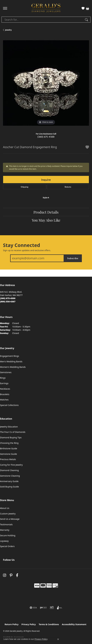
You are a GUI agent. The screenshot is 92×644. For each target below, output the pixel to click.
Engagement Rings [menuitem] (10, 356)
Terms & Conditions (49, 624)
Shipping (24, 187)
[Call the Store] (8, 298)
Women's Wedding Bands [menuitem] (13, 367)
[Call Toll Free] (8, 302)
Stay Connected (22, 245)
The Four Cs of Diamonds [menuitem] (13, 432)
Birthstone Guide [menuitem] (9, 448)
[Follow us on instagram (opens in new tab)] (5, 575)
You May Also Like (46, 220)
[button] (83, 8)
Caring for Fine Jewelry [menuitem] (11, 465)
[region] (46, 83)
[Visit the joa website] (60, 608)
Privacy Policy (29, 624)
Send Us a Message (10, 519)
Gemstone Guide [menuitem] (9, 454)
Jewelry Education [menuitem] (9, 427)
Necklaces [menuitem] (5, 389)
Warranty (5, 530)
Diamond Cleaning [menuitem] (9, 470)
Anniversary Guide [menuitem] (9, 481)
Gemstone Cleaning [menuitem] (10, 476)
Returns (68, 187)
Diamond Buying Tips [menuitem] (11, 437)
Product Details (46, 212)
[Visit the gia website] (33, 608)
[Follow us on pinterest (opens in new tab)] (11, 575)
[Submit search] (87, 20)
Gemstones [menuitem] (6, 372)
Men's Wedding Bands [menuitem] (11, 361)
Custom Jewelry (8, 514)
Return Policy (12, 624)
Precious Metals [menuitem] (8, 459)
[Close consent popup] (58, 639)
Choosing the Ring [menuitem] (9, 443)
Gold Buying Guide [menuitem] (9, 487)
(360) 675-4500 (46, 137)
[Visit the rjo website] (52, 608)
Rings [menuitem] (3, 378)
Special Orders (7, 546)
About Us (5, 508)
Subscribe (73, 258)
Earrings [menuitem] (4, 383)
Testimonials (6, 524)
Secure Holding (8, 535)
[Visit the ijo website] (43, 608)
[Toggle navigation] (5, 8)
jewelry (8, 30)
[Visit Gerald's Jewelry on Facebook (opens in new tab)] (17, 575)
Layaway (4, 541)
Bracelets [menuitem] (5, 394)
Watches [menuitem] (4, 400)
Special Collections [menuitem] (9, 405)
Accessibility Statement (74, 624)
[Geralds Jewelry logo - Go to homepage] (46, 8)
